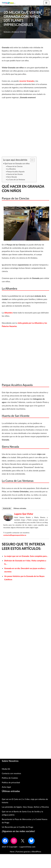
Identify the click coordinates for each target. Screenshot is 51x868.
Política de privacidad (11, 782)
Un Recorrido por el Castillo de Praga (17, 827)
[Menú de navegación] (46, 3)
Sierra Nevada (12, 177)
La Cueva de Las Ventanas (16, 180)
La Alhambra (11, 169)
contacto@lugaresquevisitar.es (15, 535)
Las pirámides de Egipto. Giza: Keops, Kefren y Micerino (25, 807)
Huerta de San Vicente (15, 174)
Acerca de (7, 508)
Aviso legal (6, 787)
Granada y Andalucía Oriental (15, 32)
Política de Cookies (10, 778)
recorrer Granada (27, 81)
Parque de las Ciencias (15, 166)
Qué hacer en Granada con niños (17, 164)
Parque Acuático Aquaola (16, 172)
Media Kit (6, 769)
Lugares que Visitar (24, 514)
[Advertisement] (25, 129)
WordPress (36, 851)
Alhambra (8, 313)
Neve (12, 851)
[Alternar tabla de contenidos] (31, 160)
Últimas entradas (20, 508)
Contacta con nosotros (11, 773)
